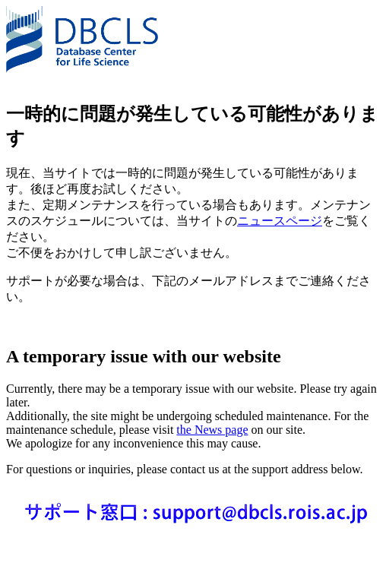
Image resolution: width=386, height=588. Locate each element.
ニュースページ (280, 221)
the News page (212, 430)
